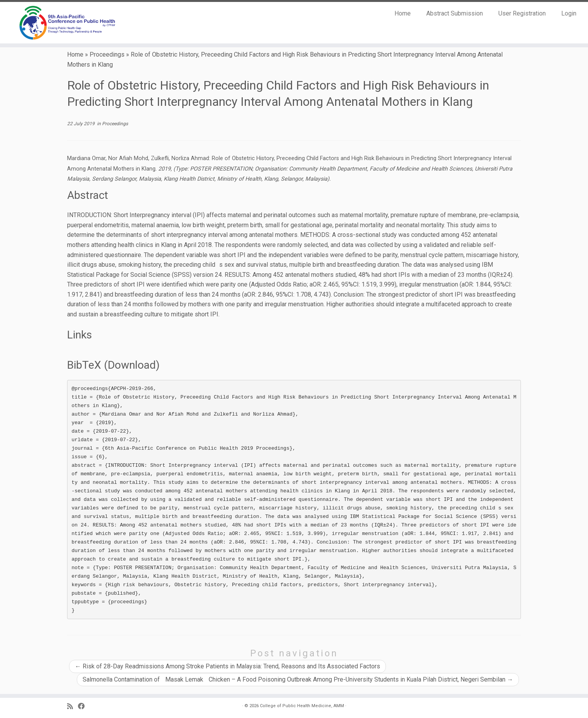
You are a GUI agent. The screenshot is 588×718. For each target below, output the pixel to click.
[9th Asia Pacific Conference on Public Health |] (68, 23)
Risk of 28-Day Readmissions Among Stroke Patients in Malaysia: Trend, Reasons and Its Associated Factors (227, 666)
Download (132, 365)
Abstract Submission (455, 13)
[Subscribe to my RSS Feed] (73, 707)
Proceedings (107, 54)
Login (569, 13)
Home (403, 13)
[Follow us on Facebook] (84, 707)
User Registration (522, 13)
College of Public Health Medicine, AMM (302, 706)
